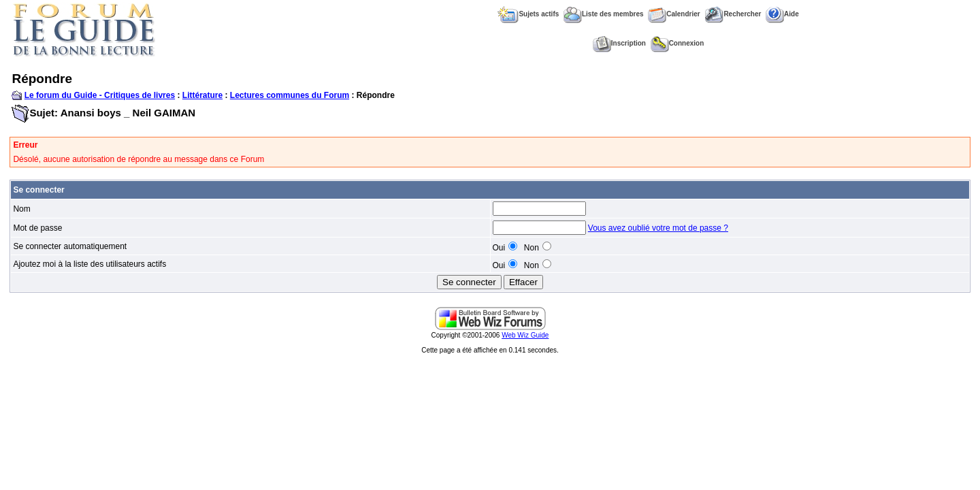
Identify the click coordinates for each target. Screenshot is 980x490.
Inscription (619, 43)
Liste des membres (604, 14)
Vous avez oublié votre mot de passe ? (658, 228)
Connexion (677, 43)
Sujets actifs (528, 14)
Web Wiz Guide (525, 335)
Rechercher (733, 14)
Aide (782, 14)
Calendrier (674, 14)
